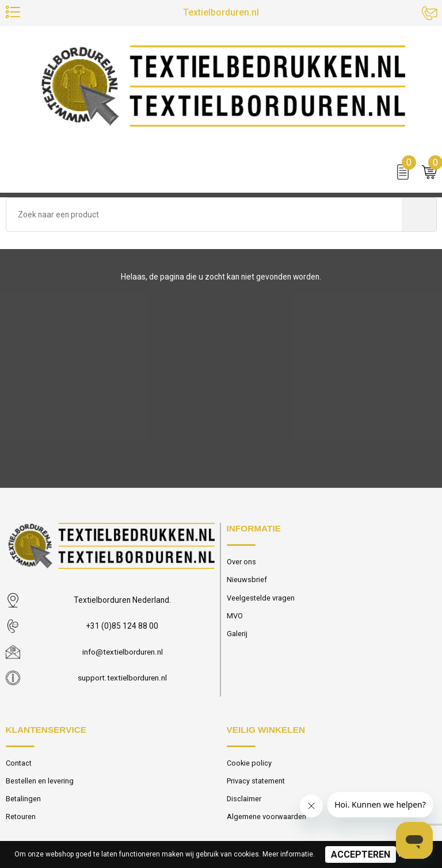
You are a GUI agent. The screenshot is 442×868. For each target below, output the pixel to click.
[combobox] (204, 215)
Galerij (237, 634)
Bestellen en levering (40, 781)
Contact (19, 763)
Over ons (241, 562)
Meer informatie (288, 854)
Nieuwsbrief (247, 580)
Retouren (21, 817)
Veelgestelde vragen (261, 598)
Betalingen (23, 799)
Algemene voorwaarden (266, 817)
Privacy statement (256, 781)
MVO (235, 616)
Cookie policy (250, 763)
